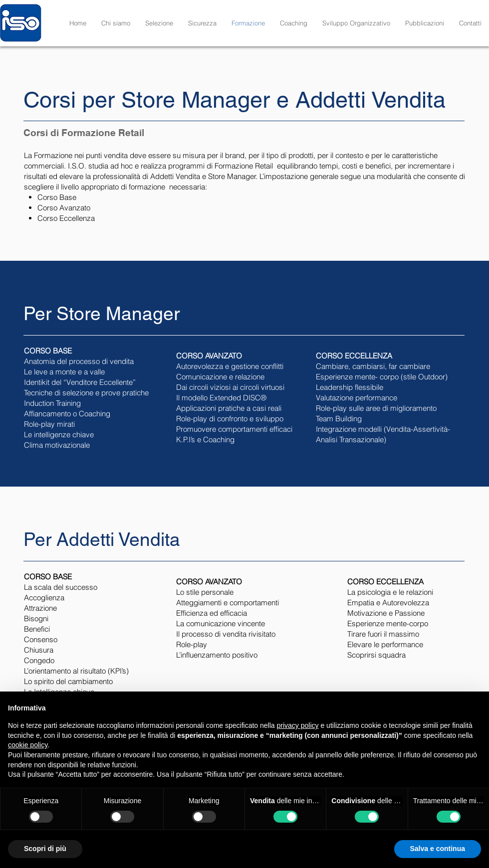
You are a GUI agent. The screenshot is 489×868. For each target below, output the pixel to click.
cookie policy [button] (28, 745)
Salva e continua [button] (438, 849)
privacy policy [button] (298, 725)
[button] (159, 23)
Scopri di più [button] (45, 849)
